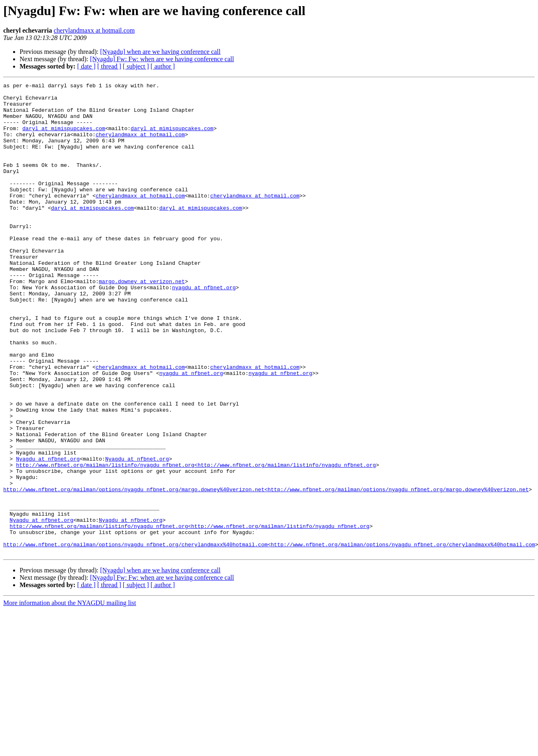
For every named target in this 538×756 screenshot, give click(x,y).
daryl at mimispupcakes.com (64, 138)
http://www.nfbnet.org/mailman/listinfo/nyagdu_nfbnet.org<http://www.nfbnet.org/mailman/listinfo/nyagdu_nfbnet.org (196, 542)
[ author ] (163, 66)
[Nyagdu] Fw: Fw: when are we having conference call (162, 59)
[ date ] (86, 66)
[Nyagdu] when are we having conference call (160, 52)
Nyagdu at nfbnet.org (48, 534)
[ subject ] (136, 66)
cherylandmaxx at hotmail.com (94, 30)
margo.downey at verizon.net (142, 321)
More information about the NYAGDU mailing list (70, 697)
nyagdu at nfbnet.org (204, 329)
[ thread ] (109, 66)
